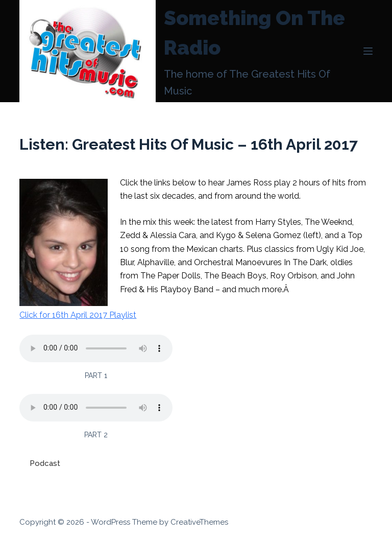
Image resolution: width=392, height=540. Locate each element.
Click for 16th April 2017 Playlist (78, 315)
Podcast (45, 463)
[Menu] (368, 51)
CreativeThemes (199, 522)
